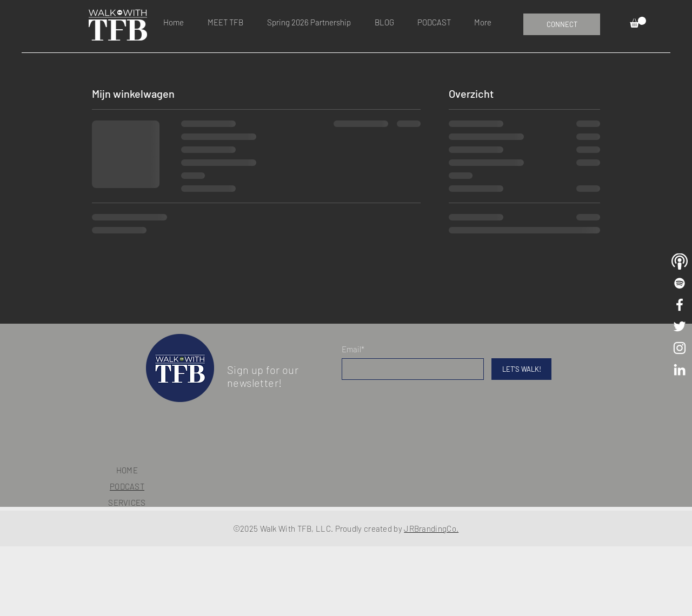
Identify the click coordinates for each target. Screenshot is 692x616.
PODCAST (127, 486)
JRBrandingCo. (431, 528)
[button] (638, 22)
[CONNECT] (562, 24)
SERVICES (127, 503)
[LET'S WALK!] (521, 369)
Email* (353, 349)
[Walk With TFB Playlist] (680, 283)
